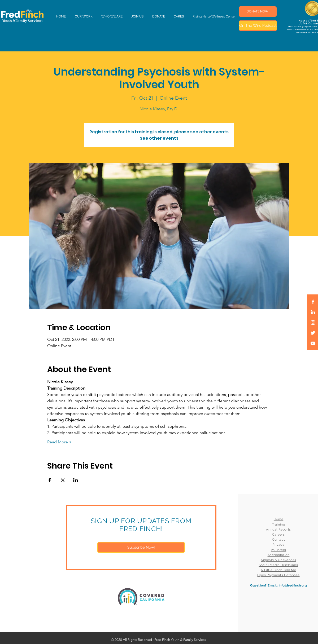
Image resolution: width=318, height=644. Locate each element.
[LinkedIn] (313, 312)
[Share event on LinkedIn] (76, 480)
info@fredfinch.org (293, 585)
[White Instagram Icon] (313, 323)
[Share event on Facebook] (50, 480)
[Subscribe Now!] (141, 547)
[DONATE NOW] (258, 12)
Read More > (60, 442)
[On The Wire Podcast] (258, 26)
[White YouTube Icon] (313, 343)
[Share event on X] (63, 480)
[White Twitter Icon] (313, 333)
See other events (159, 138)
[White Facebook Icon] (313, 302)
